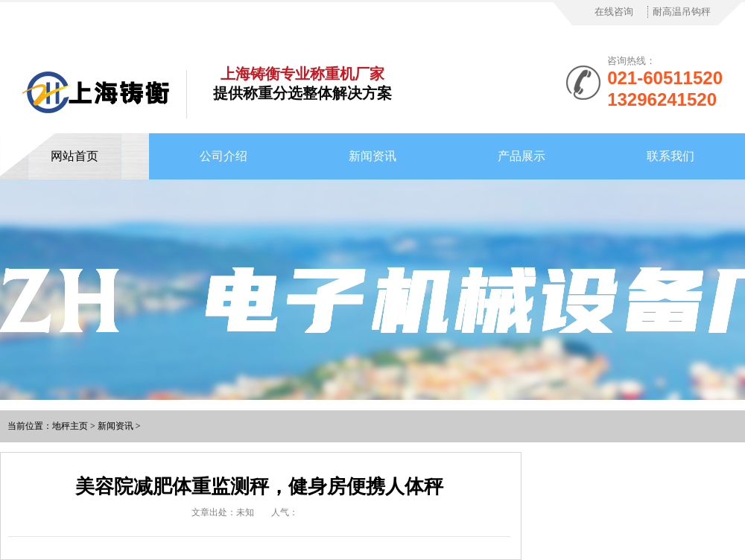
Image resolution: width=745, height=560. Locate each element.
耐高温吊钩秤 (682, 12)
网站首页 (74, 156)
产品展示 (521, 156)
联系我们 (670, 156)
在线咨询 (614, 12)
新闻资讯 (372, 156)
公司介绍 (223, 156)
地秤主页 (70, 426)
